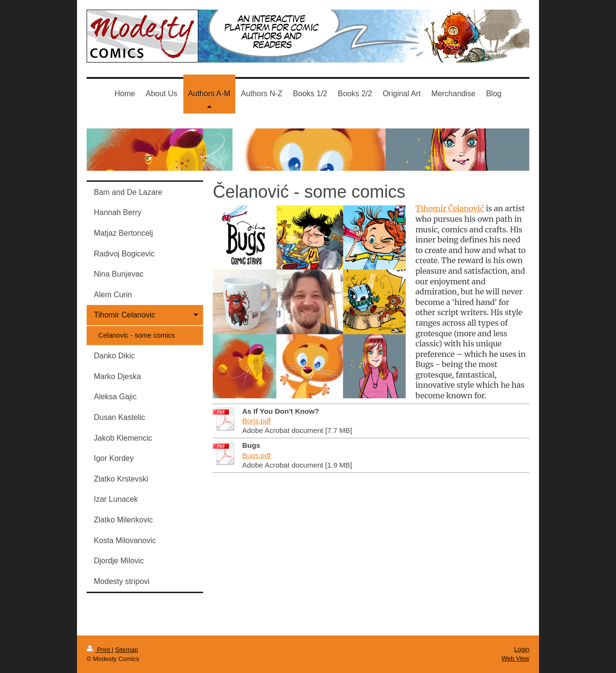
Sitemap (127, 650)
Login (522, 649)
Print (99, 650)
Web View (515, 658)
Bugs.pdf (256, 455)
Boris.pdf (256, 421)
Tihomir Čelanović (449, 208)
